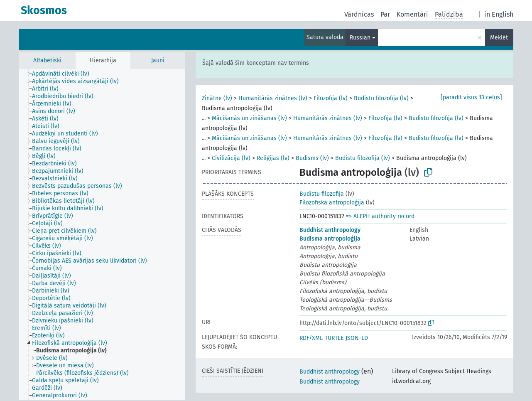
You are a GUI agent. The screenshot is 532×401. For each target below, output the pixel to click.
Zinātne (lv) (217, 98)
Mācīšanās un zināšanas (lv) (249, 118)
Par (385, 14)
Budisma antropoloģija (330, 239)
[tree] (102, 235)
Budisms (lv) (312, 158)
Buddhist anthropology (330, 230)
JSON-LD (357, 338)
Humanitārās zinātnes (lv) (273, 98)
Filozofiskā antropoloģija (332, 203)
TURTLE (334, 338)
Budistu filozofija (322, 194)
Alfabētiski (47, 60)
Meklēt (499, 38)
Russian (360, 38)
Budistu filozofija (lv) (381, 98)
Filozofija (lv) (331, 98)
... (204, 118)
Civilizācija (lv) (231, 158)
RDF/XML (311, 338)
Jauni (158, 60)
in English (499, 14)
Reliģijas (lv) (273, 158)
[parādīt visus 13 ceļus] (471, 97)
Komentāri (412, 14)
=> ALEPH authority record (380, 216)
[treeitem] (64, 74)
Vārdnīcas (359, 14)
